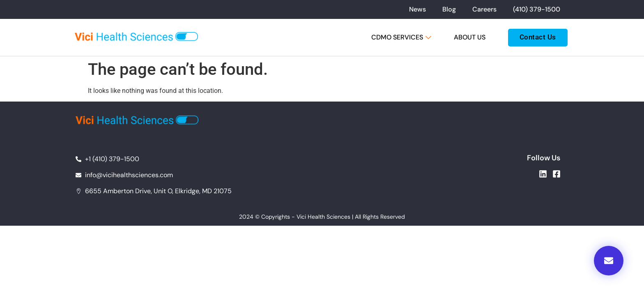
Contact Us (538, 37)
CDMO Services (402, 37)
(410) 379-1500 (537, 9)
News (417, 9)
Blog (449, 9)
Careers (484, 9)
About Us (470, 37)
